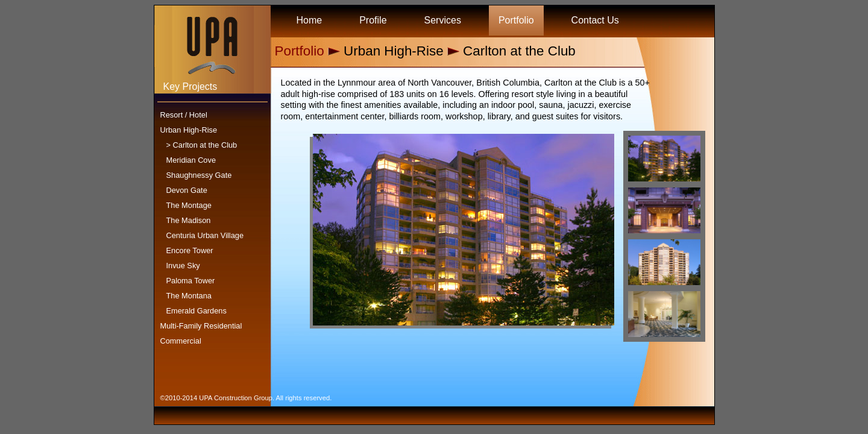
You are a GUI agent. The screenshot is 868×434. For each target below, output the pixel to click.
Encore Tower (190, 250)
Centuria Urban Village (205, 235)
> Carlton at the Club (202, 145)
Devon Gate (187, 190)
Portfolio (516, 20)
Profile (373, 20)
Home (310, 20)
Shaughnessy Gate (199, 175)
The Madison (189, 220)
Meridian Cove (191, 160)
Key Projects (190, 86)
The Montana (189, 296)
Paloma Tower (191, 281)
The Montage (189, 205)
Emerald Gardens (197, 311)
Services (443, 20)
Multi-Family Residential (201, 326)
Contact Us (595, 20)
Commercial (181, 341)
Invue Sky (183, 266)
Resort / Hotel (184, 115)
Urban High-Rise (189, 130)
